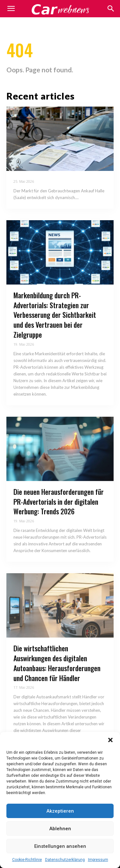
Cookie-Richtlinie (27, 860)
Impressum (98, 860)
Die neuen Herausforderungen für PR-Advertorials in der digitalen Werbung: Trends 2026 (59, 502)
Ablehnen (60, 829)
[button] (110, 740)
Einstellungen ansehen (60, 846)
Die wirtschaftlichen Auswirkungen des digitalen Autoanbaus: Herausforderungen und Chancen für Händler (57, 663)
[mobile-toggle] (11, 9)
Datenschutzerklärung (65, 860)
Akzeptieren (60, 811)
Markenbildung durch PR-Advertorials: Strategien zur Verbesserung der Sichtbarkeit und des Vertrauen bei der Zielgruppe (55, 315)
